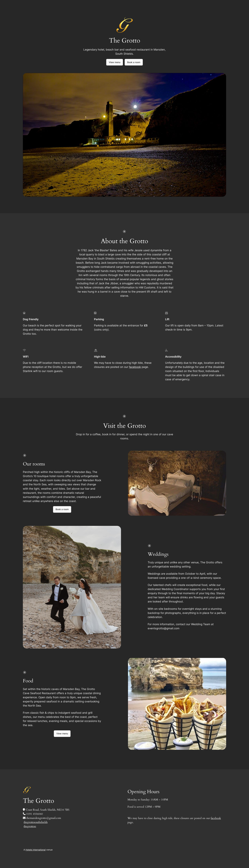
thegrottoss (30, 826)
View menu (115, 62)
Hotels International (36, 850)
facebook (135, 367)
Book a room (134, 62)
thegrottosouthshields (36, 822)
